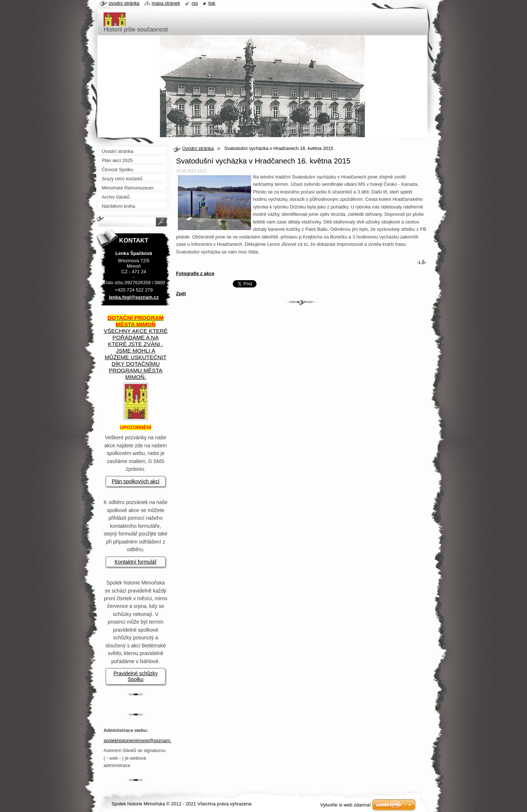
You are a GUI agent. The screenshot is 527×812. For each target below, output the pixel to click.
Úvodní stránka (198, 148)
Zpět (181, 294)
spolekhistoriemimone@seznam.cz (140, 740)
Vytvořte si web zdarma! (345, 805)
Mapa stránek (166, 3)
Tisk (212, 3)
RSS (195, 3)
